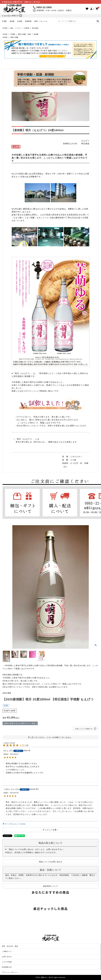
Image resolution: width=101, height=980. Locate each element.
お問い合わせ (7, 957)
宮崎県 (27, 28)
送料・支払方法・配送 (10, 946)
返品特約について (51, 886)
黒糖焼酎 (28, 21)
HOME (5, 28)
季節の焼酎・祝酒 (24, 34)
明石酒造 (35, 28)
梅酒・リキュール (41, 21)
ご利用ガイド (7, 951)
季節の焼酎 (14, 37)
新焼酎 (36, 34)
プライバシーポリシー (10, 972)
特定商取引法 (7, 967)
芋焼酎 (4, 21)
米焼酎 (20, 21)
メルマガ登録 (7, 962)
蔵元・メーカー (16, 28)
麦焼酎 (12, 21)
